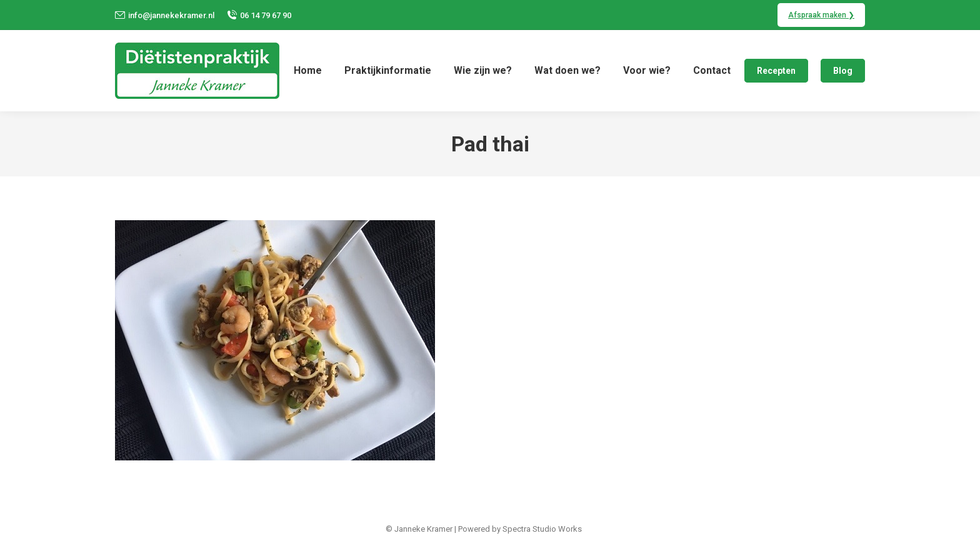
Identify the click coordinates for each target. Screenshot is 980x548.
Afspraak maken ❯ (821, 15)
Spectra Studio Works (542, 529)
